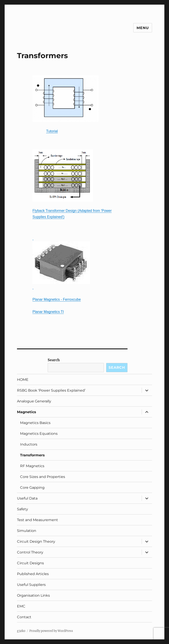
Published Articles (33, 574)
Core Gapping (32, 488)
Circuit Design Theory (36, 541)
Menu (143, 28)
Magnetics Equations (39, 434)
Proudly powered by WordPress (51, 631)
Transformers (32, 455)
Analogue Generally (34, 401)
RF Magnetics (32, 466)
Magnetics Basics (35, 423)
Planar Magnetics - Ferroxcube (57, 299)
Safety (23, 509)
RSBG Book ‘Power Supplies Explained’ (51, 390)
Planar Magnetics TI (48, 312)
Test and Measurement (38, 520)
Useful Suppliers (31, 585)
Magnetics (27, 412)
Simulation (27, 531)
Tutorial (52, 131)
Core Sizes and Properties (43, 477)
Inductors (29, 444)
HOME (23, 380)
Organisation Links (33, 595)
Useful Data (27, 498)
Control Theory (30, 552)
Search (54, 360)
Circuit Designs (30, 563)
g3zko (21, 631)
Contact (24, 617)
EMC (21, 606)
